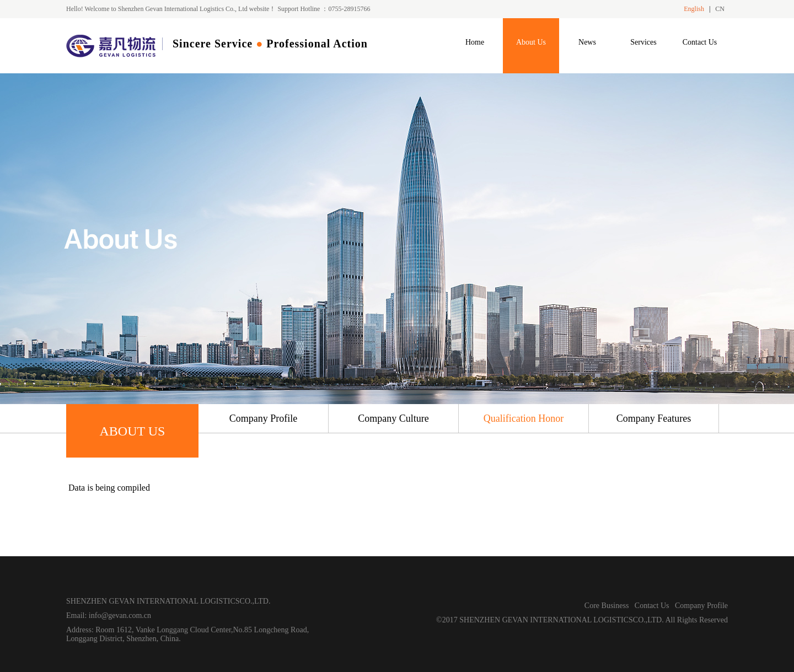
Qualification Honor (524, 418)
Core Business (607, 606)
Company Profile (264, 418)
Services (643, 42)
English (694, 9)
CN (720, 9)
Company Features (654, 418)
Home (475, 42)
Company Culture (393, 418)
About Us (531, 42)
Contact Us (700, 42)
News (587, 42)
